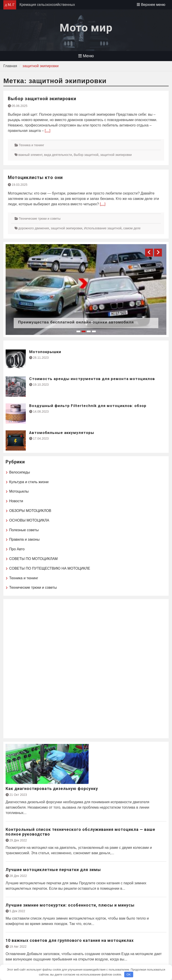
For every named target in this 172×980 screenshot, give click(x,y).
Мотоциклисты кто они (35, 177)
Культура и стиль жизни (29, 482)
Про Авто (17, 549)
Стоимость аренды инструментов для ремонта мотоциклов (92, 379)
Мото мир (86, 28)
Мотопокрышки (45, 352)
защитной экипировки (116, 155)
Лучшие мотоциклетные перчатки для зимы (53, 870)
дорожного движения (34, 228)
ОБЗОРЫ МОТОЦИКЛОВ (30, 511)
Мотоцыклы (19, 491)
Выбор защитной (86, 155)
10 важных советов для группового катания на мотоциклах (70, 940)
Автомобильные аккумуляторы (62, 433)
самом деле (132, 228)
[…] (48, 131)
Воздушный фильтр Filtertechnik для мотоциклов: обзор (88, 406)
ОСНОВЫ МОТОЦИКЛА (29, 520)
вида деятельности (58, 155)
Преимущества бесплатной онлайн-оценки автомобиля (76, 322)
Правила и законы (24, 539)
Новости (16, 501)
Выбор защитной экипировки (42, 99)
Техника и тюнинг (32, 145)
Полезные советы (24, 530)
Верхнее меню (151, 5)
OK (129, 974)
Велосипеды (20, 472)
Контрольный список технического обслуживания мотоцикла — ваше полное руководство (80, 832)
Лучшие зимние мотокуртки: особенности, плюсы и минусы (70, 905)
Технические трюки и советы (40, 219)
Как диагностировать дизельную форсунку (52, 789)
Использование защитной (103, 228)
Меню (86, 56)
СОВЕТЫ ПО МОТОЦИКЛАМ (33, 559)
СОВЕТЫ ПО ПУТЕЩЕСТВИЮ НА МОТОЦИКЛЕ (50, 568)
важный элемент (30, 155)
